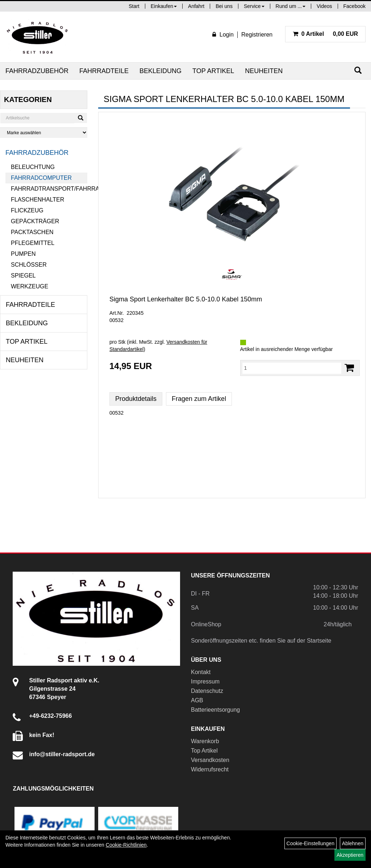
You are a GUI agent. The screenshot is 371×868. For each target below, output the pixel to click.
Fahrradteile (104, 71)
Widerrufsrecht (210, 769)
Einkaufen (164, 6)
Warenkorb (205, 741)
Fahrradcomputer (41, 178)
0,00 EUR (325, 34)
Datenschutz (207, 691)
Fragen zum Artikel (199, 399)
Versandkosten (210, 760)
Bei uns (224, 6)
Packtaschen (32, 232)
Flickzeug (27, 210)
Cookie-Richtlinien (126, 845)
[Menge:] (292, 368)
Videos (324, 6)
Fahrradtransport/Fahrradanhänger (49, 189)
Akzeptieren (350, 855)
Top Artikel (213, 71)
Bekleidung (161, 71)
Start (134, 6)
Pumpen (23, 254)
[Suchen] (358, 70)
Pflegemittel (33, 243)
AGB (197, 700)
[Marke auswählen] (44, 133)
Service (254, 6)
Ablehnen (353, 843)
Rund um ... (291, 6)
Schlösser (29, 265)
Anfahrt (196, 6)
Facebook (355, 6)
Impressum (205, 681)
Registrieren (257, 35)
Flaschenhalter (37, 200)
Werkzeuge (30, 286)
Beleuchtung (33, 167)
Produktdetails (136, 399)
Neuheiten (264, 71)
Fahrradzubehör (37, 71)
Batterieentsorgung (215, 710)
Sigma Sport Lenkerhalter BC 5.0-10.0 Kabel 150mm (186, 299)
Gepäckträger (35, 221)
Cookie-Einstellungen (310, 843)
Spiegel (23, 276)
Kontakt (201, 672)
